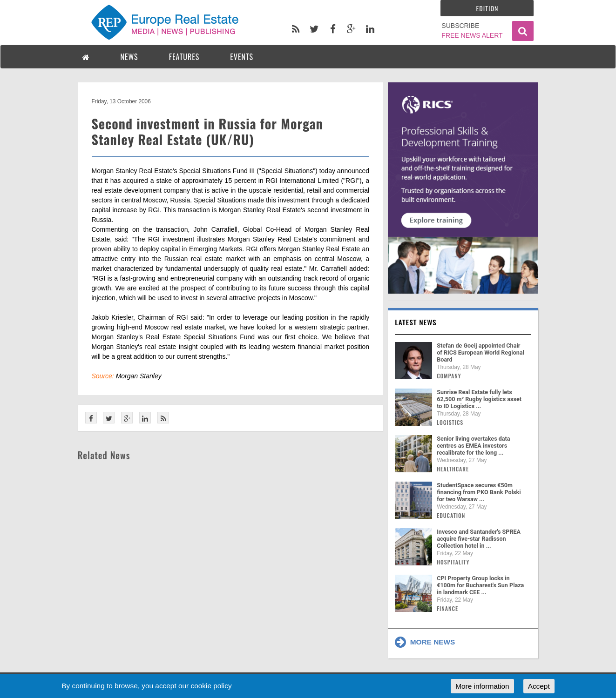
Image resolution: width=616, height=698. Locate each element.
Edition (487, 8)
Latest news (416, 322)
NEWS (129, 57)
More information (482, 686)
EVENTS (242, 57)
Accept (539, 686)
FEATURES (184, 57)
